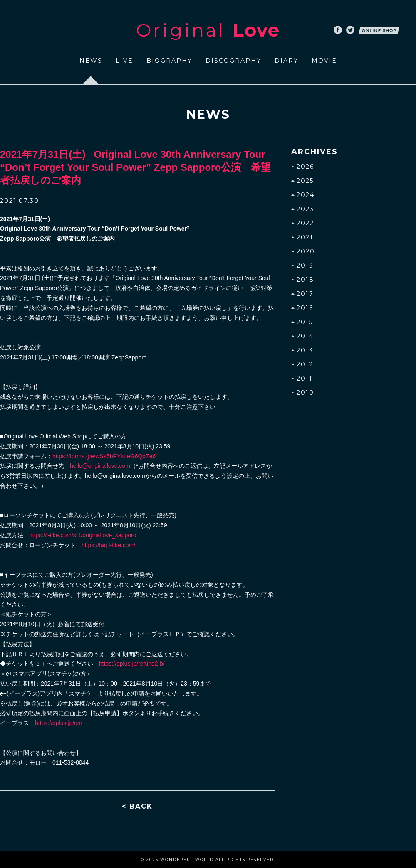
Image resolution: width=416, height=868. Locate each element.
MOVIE (324, 61)
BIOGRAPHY (169, 61)
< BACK (137, 806)
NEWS (91, 61)
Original (208, 30)
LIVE (124, 61)
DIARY (286, 61)
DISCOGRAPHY (233, 61)
